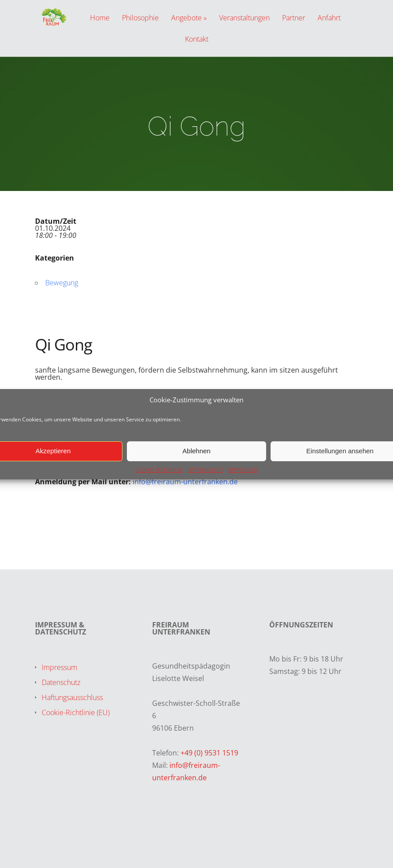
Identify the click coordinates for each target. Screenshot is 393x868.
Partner (294, 18)
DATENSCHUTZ (205, 470)
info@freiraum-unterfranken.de (185, 482)
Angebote (187, 18)
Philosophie (140, 18)
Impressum (59, 667)
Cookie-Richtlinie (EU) (76, 712)
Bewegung (62, 283)
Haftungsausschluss (72, 697)
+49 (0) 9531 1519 (209, 753)
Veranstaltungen (244, 18)
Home (100, 18)
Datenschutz (61, 682)
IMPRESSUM (243, 470)
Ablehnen (196, 451)
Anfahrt (329, 18)
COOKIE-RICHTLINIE (159, 470)
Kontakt (197, 40)
